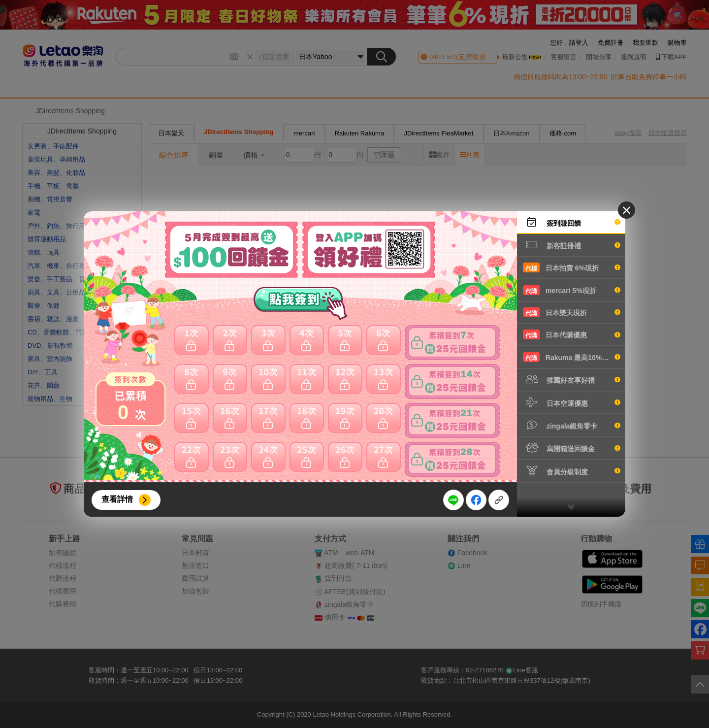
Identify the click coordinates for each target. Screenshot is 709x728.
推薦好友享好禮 (572, 379)
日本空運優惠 (572, 402)
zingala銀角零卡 (572, 425)
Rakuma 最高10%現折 (572, 357)
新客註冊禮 (572, 245)
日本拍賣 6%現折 (572, 267)
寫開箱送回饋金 (572, 448)
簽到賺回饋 (572, 222)
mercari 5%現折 (572, 290)
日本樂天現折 (572, 312)
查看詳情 (117, 499)
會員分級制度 (572, 471)
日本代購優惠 (572, 334)
